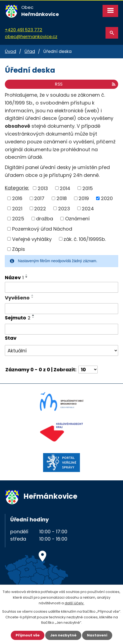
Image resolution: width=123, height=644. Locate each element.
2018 (62, 198)
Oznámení (77, 219)
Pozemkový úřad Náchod (42, 229)
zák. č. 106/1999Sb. (85, 239)
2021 (17, 208)
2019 (84, 198)
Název (14, 277)
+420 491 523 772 (24, 30)
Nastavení (97, 635)
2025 (18, 219)
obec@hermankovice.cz (31, 37)
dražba (45, 219)
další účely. (74, 603)
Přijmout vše (28, 635)
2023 (64, 208)
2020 (107, 198)
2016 (17, 198)
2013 (43, 188)
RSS (85, 84)
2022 (40, 208)
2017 (39, 198)
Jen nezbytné (63, 635)
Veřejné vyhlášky (32, 239)
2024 (88, 208)
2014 (65, 188)
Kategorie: (17, 188)
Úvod (10, 51)
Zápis (19, 249)
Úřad (30, 51)
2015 (88, 188)
